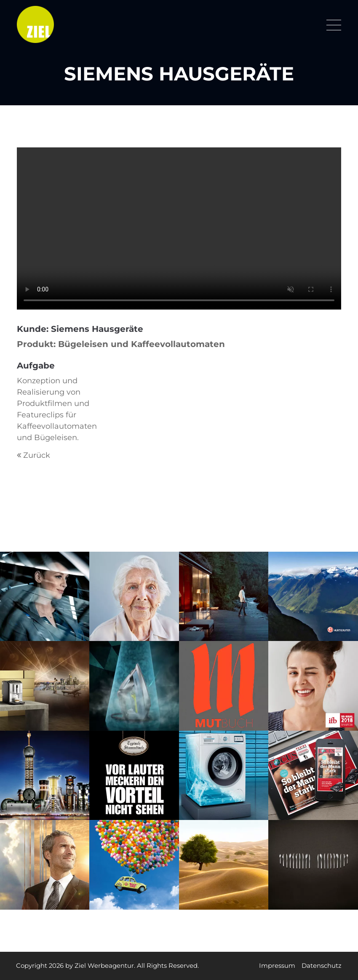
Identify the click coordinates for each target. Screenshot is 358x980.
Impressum (277, 966)
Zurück (37, 455)
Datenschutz (321, 966)
